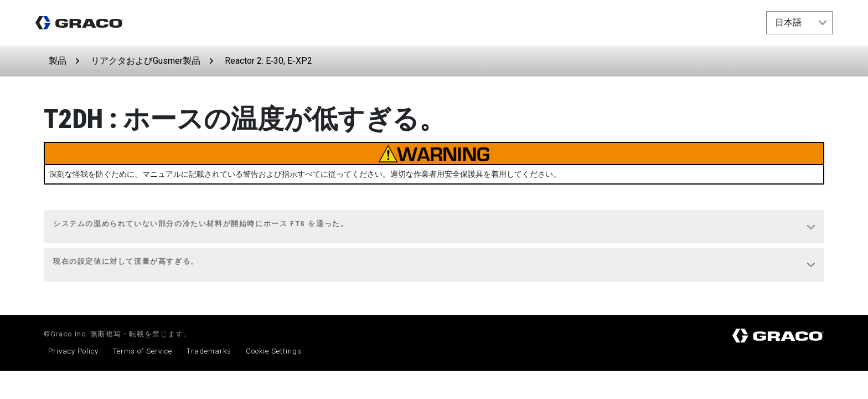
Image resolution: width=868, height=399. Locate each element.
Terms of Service (143, 351)
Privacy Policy (73, 351)
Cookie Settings (274, 351)
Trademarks (209, 351)
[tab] (434, 227)
